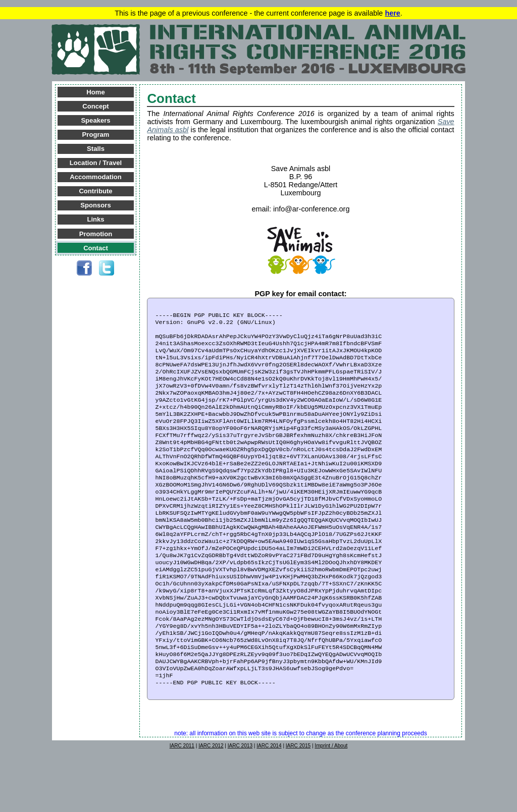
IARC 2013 (240, 799)
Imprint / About (331, 799)
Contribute (95, 191)
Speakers (95, 120)
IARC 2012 (211, 799)
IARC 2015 (298, 799)
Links (95, 219)
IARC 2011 (182, 799)
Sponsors (95, 205)
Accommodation (96, 177)
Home (95, 92)
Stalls (96, 149)
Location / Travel (96, 163)
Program (96, 134)
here (392, 13)
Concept (95, 106)
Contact (96, 248)
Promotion (96, 234)
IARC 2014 (269, 799)
